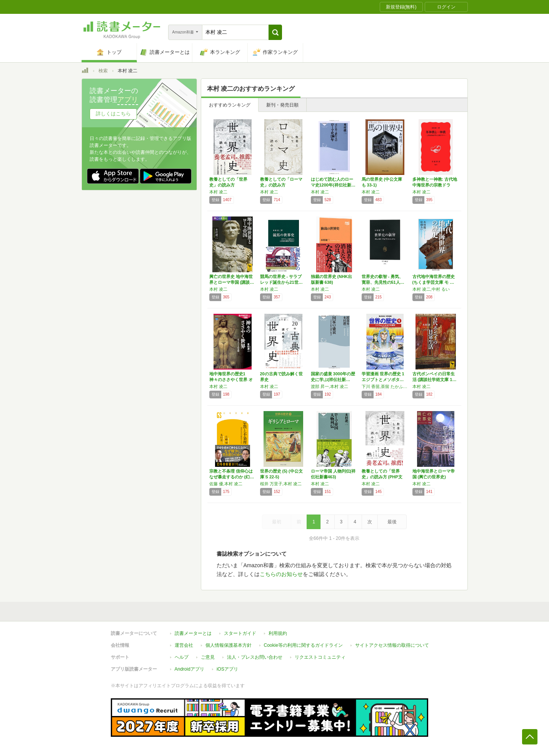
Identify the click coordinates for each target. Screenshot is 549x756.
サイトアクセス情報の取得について (392, 645)
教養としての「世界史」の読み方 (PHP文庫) (382, 477)
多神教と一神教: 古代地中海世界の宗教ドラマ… (435, 185)
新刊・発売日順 (282, 105)
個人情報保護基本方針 (229, 645)
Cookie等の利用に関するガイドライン (303, 645)
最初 (277, 522)
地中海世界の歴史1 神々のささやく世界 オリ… (231, 380)
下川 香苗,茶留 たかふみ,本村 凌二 (385, 386)
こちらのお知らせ (281, 574)
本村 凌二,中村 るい (431, 289)
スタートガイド (240, 633)
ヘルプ (182, 657)
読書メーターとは (193, 633)
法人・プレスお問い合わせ (255, 657)
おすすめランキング (230, 105)
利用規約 (278, 633)
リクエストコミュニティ (320, 657)
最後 (392, 522)
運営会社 (184, 645)
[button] (275, 32)
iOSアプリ (227, 669)
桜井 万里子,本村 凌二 (281, 484)
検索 (103, 71)
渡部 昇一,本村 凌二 (330, 386)
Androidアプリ (189, 669)
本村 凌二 (218, 192)
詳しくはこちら (113, 114)
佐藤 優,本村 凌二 (226, 484)
